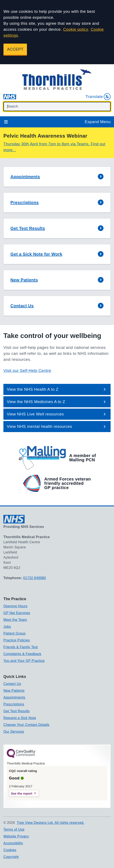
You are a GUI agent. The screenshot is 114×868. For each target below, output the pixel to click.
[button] (57, 177)
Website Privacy (16, 836)
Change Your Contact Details (26, 725)
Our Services (14, 732)
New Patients (14, 691)
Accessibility (13, 843)
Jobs (7, 627)
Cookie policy (76, 29)
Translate (98, 97)
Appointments (14, 697)
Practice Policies (17, 640)
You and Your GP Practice (24, 661)
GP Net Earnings (17, 613)
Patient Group (14, 633)
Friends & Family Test (21, 647)
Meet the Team (15, 620)
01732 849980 (35, 578)
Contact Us (12, 684)
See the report (22, 793)
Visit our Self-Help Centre (27, 371)
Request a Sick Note (20, 718)
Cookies (10, 850)
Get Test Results (17, 711)
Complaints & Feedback (22, 654)
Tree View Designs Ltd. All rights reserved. (51, 823)
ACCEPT (15, 49)
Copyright (11, 857)
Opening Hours (15, 606)
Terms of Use (14, 829)
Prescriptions (14, 704)
